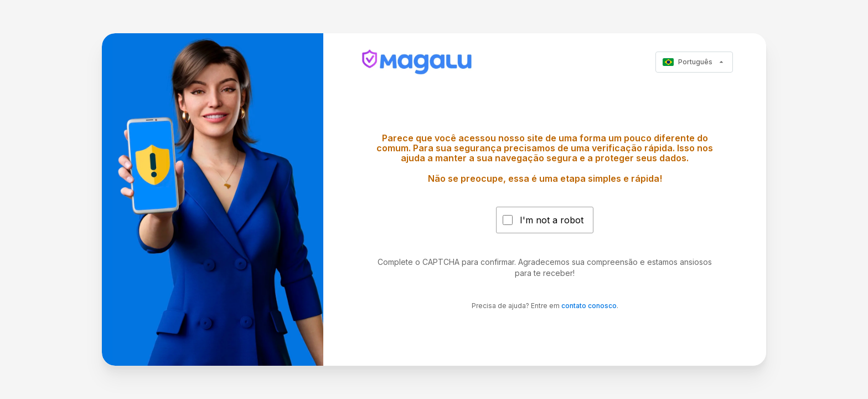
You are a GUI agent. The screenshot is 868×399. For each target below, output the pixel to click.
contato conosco (589, 306)
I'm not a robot (552, 220)
